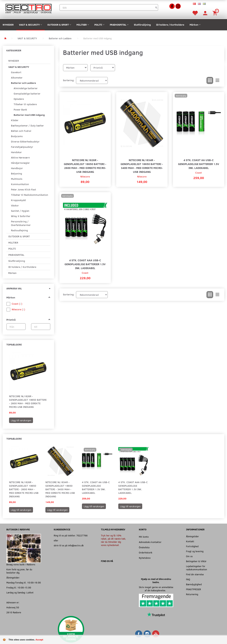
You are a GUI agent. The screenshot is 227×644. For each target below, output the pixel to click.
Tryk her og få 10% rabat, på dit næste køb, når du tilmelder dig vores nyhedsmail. (113, 540)
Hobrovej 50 (13, 607)
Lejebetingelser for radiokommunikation (196, 568)
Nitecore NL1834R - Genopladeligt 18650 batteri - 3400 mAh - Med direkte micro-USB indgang (142, 166)
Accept (39, 640)
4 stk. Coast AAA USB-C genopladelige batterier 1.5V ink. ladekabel (85, 264)
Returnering (192, 594)
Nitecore (85, 176)
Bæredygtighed (194, 584)
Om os (189, 556)
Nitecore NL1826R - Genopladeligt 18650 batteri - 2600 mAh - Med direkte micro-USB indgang (28, 401)
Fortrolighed (192, 546)
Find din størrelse (195, 574)
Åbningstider (192, 536)
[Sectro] (28, 8)
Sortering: (69, 80)
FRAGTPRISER (193, 589)
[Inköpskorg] (215, 13)
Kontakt (190, 541)
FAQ (188, 579)
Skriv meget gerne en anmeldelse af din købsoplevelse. (156, 589)
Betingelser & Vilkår (196, 561)
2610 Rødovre (14, 612)
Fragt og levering (195, 551)
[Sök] (156, 7)
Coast (199, 173)
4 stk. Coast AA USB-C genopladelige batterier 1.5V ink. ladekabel (199, 164)
